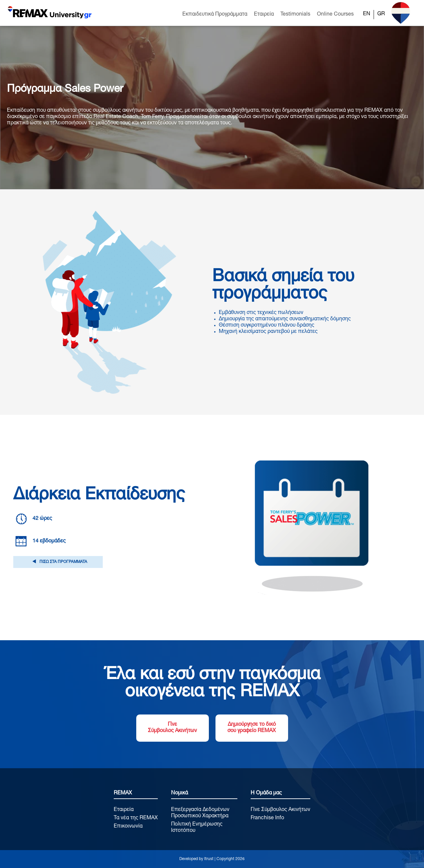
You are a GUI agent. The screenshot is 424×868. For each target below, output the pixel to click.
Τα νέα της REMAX (136, 818)
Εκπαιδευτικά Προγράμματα (215, 15)
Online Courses (335, 15)
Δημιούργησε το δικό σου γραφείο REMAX (252, 728)
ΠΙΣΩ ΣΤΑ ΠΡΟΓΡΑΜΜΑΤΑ (58, 562)
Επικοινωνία (128, 827)
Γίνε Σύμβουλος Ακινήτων (172, 728)
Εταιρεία (264, 15)
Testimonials (295, 15)
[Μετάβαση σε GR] (381, 15)
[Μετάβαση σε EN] (367, 15)
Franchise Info (267, 818)
